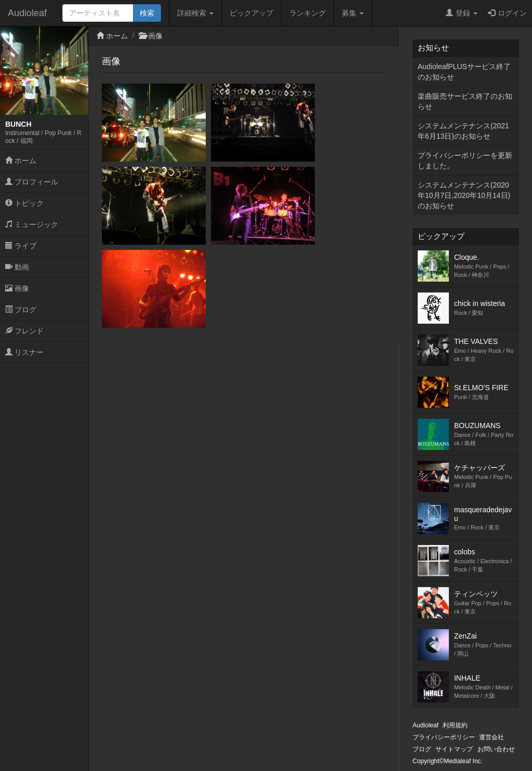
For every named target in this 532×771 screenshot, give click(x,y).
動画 (17, 267)
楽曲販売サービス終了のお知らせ (465, 101)
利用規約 (455, 725)
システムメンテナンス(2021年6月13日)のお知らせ (463, 131)
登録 (462, 13)
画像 (17, 288)
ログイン (507, 13)
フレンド (24, 331)
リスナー (24, 352)
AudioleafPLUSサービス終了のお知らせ (464, 72)
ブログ (21, 310)
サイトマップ (454, 749)
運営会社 (491, 737)
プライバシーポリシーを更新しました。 (465, 161)
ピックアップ (251, 13)
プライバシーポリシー (444, 737)
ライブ (21, 246)
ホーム (21, 161)
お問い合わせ (496, 749)
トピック (24, 203)
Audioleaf (27, 13)
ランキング (308, 13)
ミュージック (32, 224)
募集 (353, 13)
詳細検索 (195, 13)
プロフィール (32, 182)
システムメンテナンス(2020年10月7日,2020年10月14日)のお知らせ (464, 195)
